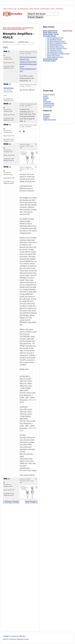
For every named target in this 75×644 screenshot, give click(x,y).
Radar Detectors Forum (55, 57)
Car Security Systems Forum (57, 48)
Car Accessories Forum (55, 38)
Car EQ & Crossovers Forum (57, 43)
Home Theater (34, 9)
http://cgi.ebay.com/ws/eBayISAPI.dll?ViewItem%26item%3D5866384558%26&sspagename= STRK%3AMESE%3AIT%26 (28, 64)
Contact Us (13, 639)
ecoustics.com (14, 636)
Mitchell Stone (9, 88)
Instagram (47, 116)
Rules (45, 100)
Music (53, 9)
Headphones (45, 9)
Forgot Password (49, 94)
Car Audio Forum (49, 36)
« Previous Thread (11, 502)
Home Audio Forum (50, 31)
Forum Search (35, 17)
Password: (27, 43)
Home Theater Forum (51, 34)
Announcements (49, 105)
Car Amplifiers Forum (54, 40)
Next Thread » (31, 502)
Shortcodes (47, 102)
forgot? (26, 42)
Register (46, 98)
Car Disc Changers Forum (56, 41)
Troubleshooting (49, 103)
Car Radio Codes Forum (55, 47)
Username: (11, 43)
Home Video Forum (50, 32)
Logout (45, 96)
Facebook (46, 114)
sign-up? (11, 42)
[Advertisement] (20, 569)
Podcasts (59, 9)
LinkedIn (46, 118)
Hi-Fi (15, 9)
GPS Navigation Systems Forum (58, 54)
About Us (6, 639)
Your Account (48, 107)
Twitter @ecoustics (50, 120)
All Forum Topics (49, 61)
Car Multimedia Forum (55, 45)
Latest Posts (8, 9)
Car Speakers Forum (54, 50)
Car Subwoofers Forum (55, 52)
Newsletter (20, 639)
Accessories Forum (50, 59)
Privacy (27, 639)
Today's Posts (67, 31)
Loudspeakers (23, 9)
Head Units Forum (53, 55)
